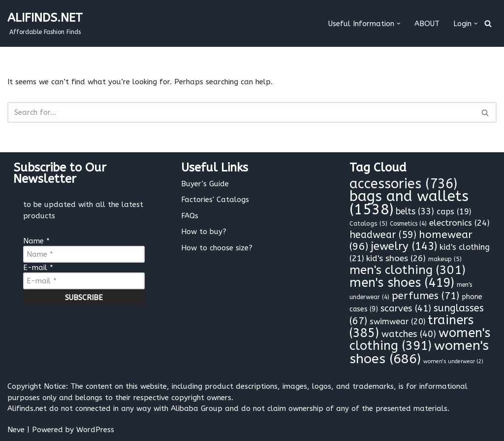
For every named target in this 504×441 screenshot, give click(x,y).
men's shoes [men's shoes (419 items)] (402, 283)
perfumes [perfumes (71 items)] (425, 296)
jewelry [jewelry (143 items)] (404, 246)
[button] (399, 24)
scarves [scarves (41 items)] (406, 308)
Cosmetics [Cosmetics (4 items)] (408, 224)
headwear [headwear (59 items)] (383, 235)
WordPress (95, 430)
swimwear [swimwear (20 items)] (397, 322)
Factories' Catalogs (215, 200)
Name (36, 241)
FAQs (190, 216)
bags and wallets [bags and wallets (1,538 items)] (409, 203)
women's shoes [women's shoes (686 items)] (419, 352)
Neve (16, 430)
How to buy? (204, 232)
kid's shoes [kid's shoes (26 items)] (396, 258)
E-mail (38, 268)
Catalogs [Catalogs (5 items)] (368, 223)
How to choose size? (217, 248)
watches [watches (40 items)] (409, 334)
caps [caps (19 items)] (454, 212)
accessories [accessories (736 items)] (403, 184)
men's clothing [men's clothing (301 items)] (408, 270)
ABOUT (427, 24)
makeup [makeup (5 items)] (445, 259)
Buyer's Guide (205, 184)
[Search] (488, 23)
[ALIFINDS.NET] (45, 23)
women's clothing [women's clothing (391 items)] (420, 340)
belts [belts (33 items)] (415, 212)
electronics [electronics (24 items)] (459, 223)
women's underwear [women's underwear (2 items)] (453, 361)
